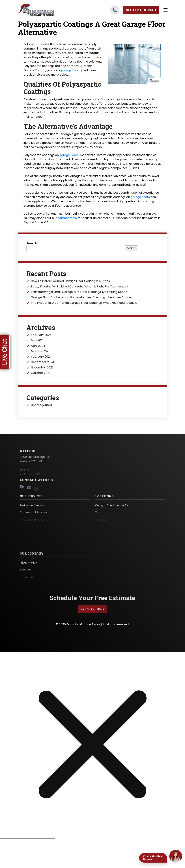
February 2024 (41, 357)
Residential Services (32, 507)
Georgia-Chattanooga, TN (112, 507)
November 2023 (42, 368)
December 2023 (42, 362)
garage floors (69, 155)
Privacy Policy (28, 564)
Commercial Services (33, 515)
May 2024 (38, 340)
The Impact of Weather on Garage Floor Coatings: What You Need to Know (84, 303)
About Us (25, 572)
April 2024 (38, 346)
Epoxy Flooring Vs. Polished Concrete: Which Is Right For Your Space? (79, 287)
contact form (67, 218)
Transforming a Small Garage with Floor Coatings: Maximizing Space (79, 292)
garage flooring (72, 70)
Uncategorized (41, 405)
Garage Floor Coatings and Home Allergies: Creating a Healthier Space (81, 297)
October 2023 (41, 373)
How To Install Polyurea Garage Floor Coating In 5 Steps (70, 281)
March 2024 (39, 351)
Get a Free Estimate (141, 10)
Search (32, 243)
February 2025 (41, 335)
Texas (99, 515)
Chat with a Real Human (153, 858)
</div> (27, 853)
